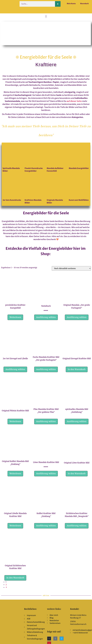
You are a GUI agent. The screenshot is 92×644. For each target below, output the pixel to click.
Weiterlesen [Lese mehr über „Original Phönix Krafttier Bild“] (15, 421)
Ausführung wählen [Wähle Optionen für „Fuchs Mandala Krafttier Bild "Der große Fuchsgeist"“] (46, 369)
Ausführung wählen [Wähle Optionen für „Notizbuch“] (46, 317)
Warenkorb (84, 4)
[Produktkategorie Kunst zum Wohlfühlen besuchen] (79, 189)
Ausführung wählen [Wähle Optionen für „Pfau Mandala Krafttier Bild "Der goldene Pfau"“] (46, 421)
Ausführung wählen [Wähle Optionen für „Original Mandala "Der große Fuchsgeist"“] (77, 317)
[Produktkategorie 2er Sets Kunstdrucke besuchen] (13, 189)
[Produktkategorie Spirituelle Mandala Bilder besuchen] (13, 158)
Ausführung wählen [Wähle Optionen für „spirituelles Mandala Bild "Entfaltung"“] (77, 421)
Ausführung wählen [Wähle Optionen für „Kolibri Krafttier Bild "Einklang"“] (46, 526)
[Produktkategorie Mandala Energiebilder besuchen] (79, 157)
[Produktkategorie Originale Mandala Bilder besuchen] (57, 190)
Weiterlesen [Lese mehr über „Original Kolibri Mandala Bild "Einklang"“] (15, 474)
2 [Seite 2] (6, 585)
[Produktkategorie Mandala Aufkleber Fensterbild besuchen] (57, 158)
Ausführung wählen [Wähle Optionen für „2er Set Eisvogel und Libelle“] (15, 369)
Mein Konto (71, 4)
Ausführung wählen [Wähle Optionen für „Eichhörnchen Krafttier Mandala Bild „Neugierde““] (77, 526)
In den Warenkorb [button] (77, 369)
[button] (46, 16)
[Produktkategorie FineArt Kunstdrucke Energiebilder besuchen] (35, 158)
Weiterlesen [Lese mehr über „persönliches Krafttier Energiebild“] (15, 317)
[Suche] (58, 4)
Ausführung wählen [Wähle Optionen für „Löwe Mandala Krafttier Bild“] (46, 474)
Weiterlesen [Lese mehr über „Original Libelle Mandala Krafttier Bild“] (15, 526)
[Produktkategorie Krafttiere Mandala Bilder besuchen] (35, 190)
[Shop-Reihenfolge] (71, 268)
